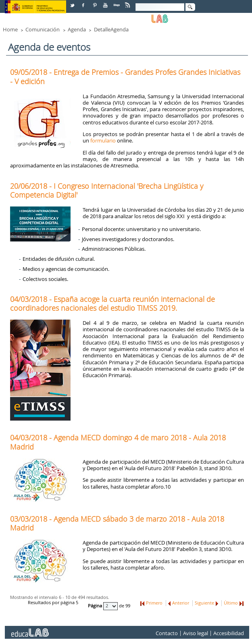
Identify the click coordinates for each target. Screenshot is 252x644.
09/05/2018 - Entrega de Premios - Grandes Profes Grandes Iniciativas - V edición (125, 76)
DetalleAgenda (111, 29)
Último (231, 603)
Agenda (77, 29)
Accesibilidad (229, 633)
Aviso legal (196, 633)
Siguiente (204, 603)
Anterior (181, 603)
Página (96, 606)
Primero (154, 603)
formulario (103, 140)
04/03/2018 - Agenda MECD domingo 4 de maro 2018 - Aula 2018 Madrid (118, 442)
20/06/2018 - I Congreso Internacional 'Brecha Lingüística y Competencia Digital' (107, 190)
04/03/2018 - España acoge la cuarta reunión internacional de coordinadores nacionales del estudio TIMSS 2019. (112, 303)
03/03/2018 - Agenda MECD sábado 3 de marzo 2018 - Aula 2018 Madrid (117, 523)
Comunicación (43, 29)
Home (10, 29)
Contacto (167, 633)
